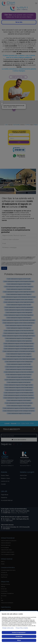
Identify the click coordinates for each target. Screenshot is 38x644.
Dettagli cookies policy (8, 628)
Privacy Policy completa (22, 628)
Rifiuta (19, 640)
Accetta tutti (19, 636)
